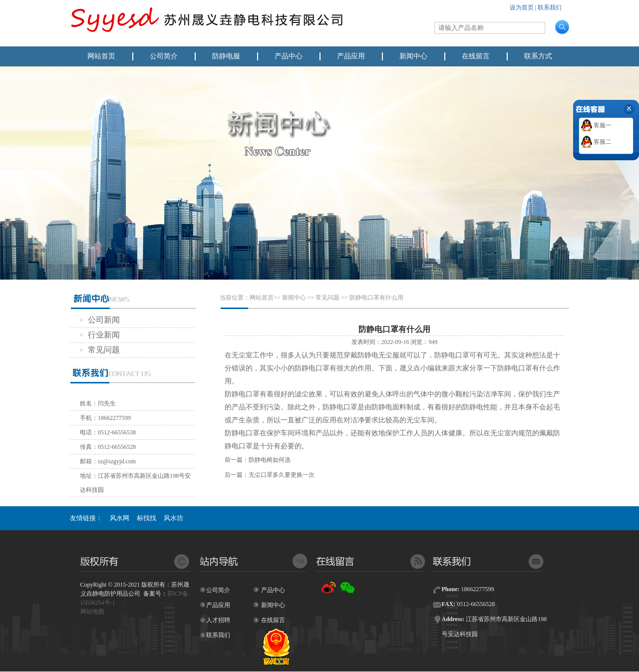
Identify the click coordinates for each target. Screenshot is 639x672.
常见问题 (100, 350)
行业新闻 (100, 335)
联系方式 (538, 56)
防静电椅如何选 (270, 460)
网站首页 (101, 56)
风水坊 (173, 518)
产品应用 (351, 56)
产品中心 (289, 56)
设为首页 (522, 7)
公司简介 (164, 56)
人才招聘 (218, 620)
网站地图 (92, 612)
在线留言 (476, 56)
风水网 (120, 518)
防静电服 (226, 56)
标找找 (147, 518)
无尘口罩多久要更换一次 (282, 475)
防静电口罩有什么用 (376, 298)
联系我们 (550, 7)
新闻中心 (413, 56)
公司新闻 (100, 320)
